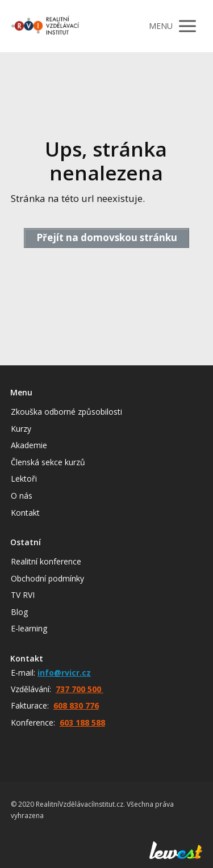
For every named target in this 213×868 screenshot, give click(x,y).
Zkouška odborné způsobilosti (66, 412)
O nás (22, 496)
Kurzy (21, 429)
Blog (19, 612)
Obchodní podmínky (47, 578)
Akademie (29, 445)
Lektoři (24, 479)
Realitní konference (46, 561)
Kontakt (25, 513)
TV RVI (23, 595)
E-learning (29, 628)
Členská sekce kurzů (48, 462)
